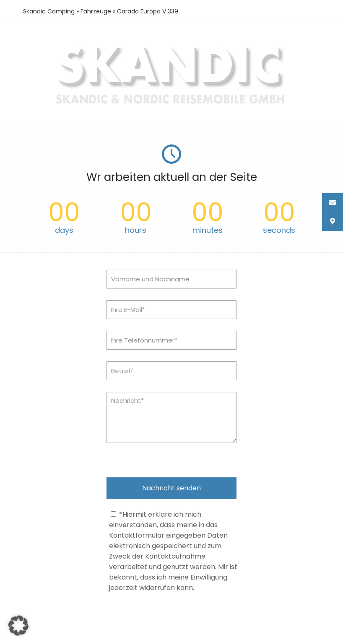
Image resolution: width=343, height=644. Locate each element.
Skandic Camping (49, 11)
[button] (18, 626)
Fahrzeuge (96, 11)
